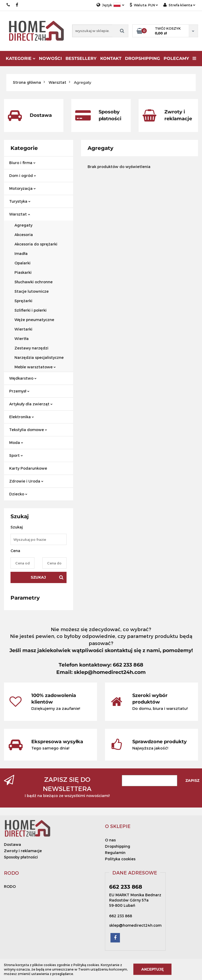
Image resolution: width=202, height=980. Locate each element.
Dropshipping (118, 846)
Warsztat (20, 214)
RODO (10, 886)
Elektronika (22, 417)
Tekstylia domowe (28, 430)
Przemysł (19, 391)
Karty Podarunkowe (28, 468)
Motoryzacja (22, 188)
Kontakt (111, 58)
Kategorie (21, 58)
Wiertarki (23, 329)
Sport (16, 455)
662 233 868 (9, 5)
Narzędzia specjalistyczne (39, 357)
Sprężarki (23, 301)
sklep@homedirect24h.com (135, 925)
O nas (110, 840)
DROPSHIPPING (142, 58)
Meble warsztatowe (35, 367)
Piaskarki (23, 272)
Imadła (21, 253)
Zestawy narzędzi (31, 348)
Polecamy (176, 58)
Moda (16, 442)
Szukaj (38, 577)
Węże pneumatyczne (34, 320)
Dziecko (18, 494)
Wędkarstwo (23, 378)
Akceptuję (152, 969)
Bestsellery (81, 58)
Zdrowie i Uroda (26, 481)
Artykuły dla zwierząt (31, 404)
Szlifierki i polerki (31, 310)
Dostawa (12, 844)
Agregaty (23, 225)
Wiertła (22, 339)
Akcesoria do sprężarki (36, 244)
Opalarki (22, 263)
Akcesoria (24, 235)
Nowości (50, 58)
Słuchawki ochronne (34, 282)
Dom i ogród (23, 175)
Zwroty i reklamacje (23, 851)
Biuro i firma (22, 163)
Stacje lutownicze (32, 291)
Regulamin (115, 853)
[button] (118, 826)
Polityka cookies (120, 859)
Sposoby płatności (21, 857)
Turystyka (20, 201)
